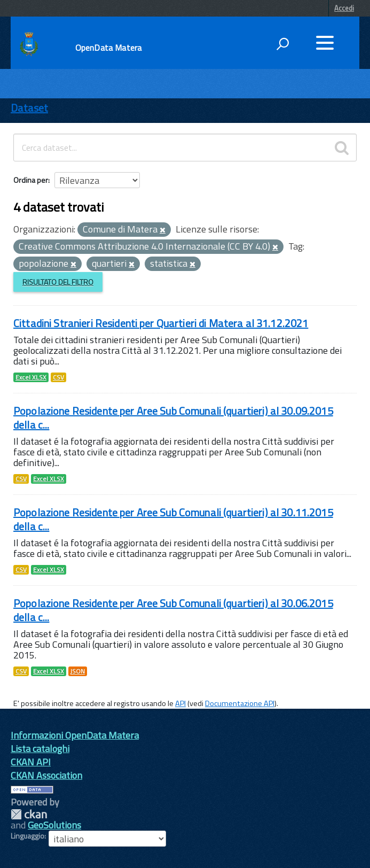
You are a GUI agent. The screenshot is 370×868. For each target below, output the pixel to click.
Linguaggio (27, 836)
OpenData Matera (108, 48)
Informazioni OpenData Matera (75, 735)
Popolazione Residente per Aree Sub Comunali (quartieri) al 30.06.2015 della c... (173, 610)
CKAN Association (46, 775)
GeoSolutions (54, 825)
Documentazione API (240, 703)
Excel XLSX (31, 377)
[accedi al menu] (325, 43)
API (180, 703)
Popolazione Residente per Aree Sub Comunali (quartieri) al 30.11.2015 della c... (173, 519)
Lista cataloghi (40, 749)
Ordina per (31, 180)
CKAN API (31, 762)
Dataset (29, 108)
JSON (78, 671)
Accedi (344, 8)
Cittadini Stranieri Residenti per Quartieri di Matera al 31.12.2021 (161, 323)
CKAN (29, 814)
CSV (58, 377)
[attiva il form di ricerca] (282, 44)
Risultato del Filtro (58, 282)
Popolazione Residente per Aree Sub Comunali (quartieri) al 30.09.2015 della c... (173, 418)
